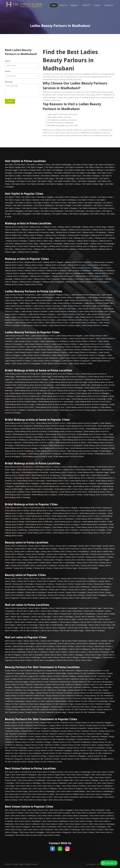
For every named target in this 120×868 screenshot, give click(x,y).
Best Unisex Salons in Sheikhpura (24, 816)
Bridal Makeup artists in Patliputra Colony (50, 467)
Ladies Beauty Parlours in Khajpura (42, 314)
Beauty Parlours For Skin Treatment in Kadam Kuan (25, 696)
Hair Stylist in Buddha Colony (65, 181)
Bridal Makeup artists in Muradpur (26, 478)
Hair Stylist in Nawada (93, 203)
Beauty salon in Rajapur (48, 549)
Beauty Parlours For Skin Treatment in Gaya (91, 750)
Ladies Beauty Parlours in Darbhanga (73, 358)
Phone (8, 71)
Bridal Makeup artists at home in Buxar (50, 451)
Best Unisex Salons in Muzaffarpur (28, 821)
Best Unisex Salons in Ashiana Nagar (33, 800)
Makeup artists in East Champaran (47, 279)
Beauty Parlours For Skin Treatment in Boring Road (24, 671)
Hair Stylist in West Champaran (67, 197)
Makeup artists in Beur (24, 249)
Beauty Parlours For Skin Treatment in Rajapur (58, 676)
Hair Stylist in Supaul (13, 200)
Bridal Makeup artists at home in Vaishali (49, 426)
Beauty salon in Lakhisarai (37, 590)
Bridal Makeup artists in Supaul (67, 510)
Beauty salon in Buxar (56, 595)
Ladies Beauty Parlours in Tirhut (17, 336)
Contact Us (109, 5)
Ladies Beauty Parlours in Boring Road (20, 295)
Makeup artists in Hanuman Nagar (41, 232)
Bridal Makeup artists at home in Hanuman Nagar (68, 382)
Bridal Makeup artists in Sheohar (65, 513)
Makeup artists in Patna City (16, 232)
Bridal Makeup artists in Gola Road (28, 486)
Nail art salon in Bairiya (50, 631)
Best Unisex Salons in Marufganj (28, 783)
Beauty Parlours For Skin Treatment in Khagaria (47, 748)
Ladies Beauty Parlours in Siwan (55, 338)
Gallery (97, 5)
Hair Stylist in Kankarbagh (61, 165)
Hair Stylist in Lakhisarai (103, 205)
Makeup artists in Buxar (94, 279)
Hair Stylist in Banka (60, 214)
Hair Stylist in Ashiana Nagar (93, 184)
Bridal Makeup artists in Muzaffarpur (60, 519)
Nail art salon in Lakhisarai (37, 652)
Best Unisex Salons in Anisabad (66, 797)
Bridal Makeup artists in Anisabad (18, 495)
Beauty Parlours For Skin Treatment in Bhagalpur (67, 756)
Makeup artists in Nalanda (56, 270)
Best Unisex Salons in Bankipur (91, 797)
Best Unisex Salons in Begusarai (59, 832)
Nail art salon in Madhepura (80, 649)
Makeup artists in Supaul (34, 265)
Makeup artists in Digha (38, 246)
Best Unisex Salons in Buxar (92, 829)
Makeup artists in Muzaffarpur (79, 270)
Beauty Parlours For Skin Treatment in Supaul (30, 728)
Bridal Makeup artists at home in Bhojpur (83, 451)
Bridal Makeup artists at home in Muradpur (32, 388)
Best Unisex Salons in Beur (42, 797)
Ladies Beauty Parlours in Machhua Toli (30, 309)
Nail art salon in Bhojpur (70, 657)
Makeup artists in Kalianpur (65, 241)
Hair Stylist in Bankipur (55, 184)
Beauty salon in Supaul (26, 581)
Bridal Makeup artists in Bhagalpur (93, 530)
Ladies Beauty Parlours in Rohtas (64, 344)
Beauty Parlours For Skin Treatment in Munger (33, 742)
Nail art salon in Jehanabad (33, 655)
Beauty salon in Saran (66, 581)
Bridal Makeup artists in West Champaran (95, 508)
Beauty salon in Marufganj (57, 554)
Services (75, 5)
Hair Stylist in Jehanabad (88, 208)
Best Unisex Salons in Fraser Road (18, 794)
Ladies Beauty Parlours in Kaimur (54, 352)
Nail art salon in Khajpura (69, 622)
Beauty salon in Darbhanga (36, 595)
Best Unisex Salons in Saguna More (52, 775)
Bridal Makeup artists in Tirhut (16, 508)
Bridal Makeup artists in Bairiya (71, 495)
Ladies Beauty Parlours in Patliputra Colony (52, 295)
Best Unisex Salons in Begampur (98, 794)
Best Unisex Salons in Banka (84, 832)
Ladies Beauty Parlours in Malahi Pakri (99, 303)
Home (54, 5)
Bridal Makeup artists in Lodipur (82, 481)
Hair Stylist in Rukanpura (104, 165)
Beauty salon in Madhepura (79, 587)
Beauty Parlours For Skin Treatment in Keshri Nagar (73, 698)
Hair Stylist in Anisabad (36, 184)
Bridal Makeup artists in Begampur (45, 492)
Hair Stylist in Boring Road (15, 165)
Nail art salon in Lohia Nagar (28, 619)
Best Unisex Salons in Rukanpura (24, 775)
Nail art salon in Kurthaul (87, 619)
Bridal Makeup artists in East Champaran (92, 527)
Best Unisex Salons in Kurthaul (74, 786)
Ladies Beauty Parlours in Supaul (81, 338)
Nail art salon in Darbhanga (30, 657)
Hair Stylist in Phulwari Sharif (30, 170)
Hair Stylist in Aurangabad (79, 214)
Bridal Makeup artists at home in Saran (69, 429)
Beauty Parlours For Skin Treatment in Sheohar (79, 731)
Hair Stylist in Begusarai (42, 214)
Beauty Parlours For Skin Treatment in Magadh (93, 723)
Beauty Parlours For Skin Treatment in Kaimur (79, 745)
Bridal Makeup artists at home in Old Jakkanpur (36, 385)
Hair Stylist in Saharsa (23, 203)
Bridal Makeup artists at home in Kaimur (71, 443)
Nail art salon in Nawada (14, 649)
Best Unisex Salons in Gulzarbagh (42, 791)
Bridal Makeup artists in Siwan (42, 510)
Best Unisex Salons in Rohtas (16, 818)
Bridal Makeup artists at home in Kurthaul (59, 393)
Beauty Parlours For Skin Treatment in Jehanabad (86, 748)
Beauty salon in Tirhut (13, 578)
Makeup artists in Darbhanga (73, 279)
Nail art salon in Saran (66, 643)
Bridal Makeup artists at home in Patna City (31, 382)
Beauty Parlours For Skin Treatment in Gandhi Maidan (46, 701)
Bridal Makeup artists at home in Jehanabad (65, 445)
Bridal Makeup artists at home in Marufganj (66, 388)
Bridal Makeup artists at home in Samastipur (65, 431)
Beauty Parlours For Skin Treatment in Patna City (69, 679)
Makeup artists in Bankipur (66, 249)
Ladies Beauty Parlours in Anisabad (83, 323)
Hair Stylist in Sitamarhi (31, 200)
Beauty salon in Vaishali (97, 578)
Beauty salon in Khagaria (14, 592)
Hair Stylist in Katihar (13, 208)
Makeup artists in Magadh (53, 262)
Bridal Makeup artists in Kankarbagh (81, 467)
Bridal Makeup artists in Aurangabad (67, 533)
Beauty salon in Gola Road (75, 560)
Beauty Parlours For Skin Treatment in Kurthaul (54, 693)
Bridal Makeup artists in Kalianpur (84, 483)
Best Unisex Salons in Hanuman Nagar (79, 777)
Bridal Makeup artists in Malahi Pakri (76, 475)
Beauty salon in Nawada (14, 587)
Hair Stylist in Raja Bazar (54, 167)
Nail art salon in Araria (83, 660)
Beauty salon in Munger (101, 587)
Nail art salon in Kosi (31, 641)
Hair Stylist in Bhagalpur (22, 214)
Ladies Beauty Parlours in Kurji (89, 309)
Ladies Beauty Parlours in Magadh (69, 336)
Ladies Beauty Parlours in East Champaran (41, 358)
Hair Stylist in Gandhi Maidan (87, 178)
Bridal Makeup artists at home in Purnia (60, 434)
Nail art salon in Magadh (50, 641)
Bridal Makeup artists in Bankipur (44, 495)
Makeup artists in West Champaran (78, 262)
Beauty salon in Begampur (47, 565)
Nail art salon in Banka (23, 660)
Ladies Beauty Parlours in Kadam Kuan (93, 311)
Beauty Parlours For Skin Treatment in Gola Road (32, 698)
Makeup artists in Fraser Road (16, 246)
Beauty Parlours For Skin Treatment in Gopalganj (53, 750)
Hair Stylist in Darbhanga (75, 211)
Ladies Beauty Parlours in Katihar (27, 352)
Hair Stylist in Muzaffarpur (23, 205)
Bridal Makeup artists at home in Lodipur (26, 393)
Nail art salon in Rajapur (50, 611)
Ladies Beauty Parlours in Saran (26, 341)
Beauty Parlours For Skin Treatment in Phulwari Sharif (50, 682)
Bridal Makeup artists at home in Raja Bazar (67, 379)
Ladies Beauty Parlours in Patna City (78, 300)
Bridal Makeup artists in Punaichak (35, 472)
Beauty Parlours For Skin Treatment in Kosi (57, 723)
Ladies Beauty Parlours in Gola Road (71, 314)
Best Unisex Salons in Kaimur (77, 824)
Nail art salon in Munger (101, 649)
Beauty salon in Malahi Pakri (102, 551)
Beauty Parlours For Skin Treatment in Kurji (85, 690)
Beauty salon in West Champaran (74, 578)
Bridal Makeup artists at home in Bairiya (42, 410)
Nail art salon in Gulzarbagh (27, 625)
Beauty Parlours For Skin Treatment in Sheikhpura (40, 731)
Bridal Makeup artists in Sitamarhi (93, 510)
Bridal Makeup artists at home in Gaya (54, 448)
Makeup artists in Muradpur (56, 235)
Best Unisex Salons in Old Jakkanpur (32, 780)
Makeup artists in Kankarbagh (69, 227)
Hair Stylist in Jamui (106, 208)
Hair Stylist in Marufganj (23, 173)
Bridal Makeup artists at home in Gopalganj (21, 448)
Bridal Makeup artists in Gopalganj (37, 527)
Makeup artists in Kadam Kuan (41, 241)
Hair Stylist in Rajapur (35, 167)
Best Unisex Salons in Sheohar (50, 816)
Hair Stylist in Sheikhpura (67, 200)
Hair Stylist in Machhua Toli (64, 173)
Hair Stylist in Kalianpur (91, 176)
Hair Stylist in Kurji (105, 173)
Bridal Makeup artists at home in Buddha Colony (55, 404)
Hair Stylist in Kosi (28, 197)
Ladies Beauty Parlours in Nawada (39, 347)
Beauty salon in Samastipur (23, 584)
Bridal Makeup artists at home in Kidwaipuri (93, 393)
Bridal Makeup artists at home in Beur (50, 407)
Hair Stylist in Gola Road (23, 178)
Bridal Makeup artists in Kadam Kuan (55, 483)
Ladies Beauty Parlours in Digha (43, 320)
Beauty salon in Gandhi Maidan (39, 563)
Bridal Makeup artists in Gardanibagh (39, 489)
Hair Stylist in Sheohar (86, 200)
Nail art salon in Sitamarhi (47, 643)
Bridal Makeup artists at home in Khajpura (92, 396)
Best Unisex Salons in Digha (43, 794)
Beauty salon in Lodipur (55, 557)
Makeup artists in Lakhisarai (62, 273)
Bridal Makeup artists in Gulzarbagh (87, 486)
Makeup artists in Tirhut (14, 262)
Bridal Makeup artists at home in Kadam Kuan (22, 396)
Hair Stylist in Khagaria (69, 208)
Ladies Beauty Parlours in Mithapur (18, 306)
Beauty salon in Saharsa (45, 584)
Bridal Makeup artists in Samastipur (93, 513)
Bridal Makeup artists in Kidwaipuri (26, 483)
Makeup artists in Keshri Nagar (26, 244)
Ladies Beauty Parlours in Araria (80, 363)
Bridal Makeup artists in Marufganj (54, 478)
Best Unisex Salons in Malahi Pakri (60, 780)
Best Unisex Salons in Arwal (26, 835)
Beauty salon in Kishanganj (98, 590)
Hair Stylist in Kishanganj (49, 208)
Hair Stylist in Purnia (58, 203)
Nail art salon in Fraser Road (99, 625)
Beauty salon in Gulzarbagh (15, 563)
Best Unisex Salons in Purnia (40, 818)
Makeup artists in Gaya (23, 279)
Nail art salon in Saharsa (45, 646)
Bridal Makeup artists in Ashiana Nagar (99, 495)
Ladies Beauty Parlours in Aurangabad (26, 363)
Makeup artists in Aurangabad (97, 282)
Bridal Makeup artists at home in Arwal (37, 456)
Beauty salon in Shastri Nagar (90, 546)
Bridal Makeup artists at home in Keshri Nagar (53, 399)
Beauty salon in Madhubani (15, 590)
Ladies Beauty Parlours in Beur (56, 323)
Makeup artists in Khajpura (87, 241)
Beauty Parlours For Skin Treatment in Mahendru (72, 687)
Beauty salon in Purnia (84, 584)
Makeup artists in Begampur (87, 246)
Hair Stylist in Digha (45, 181)
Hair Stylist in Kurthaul (31, 176)
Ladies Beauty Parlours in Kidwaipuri (63, 311)
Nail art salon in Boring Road (16, 608)
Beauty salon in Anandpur (89, 568)
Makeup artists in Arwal (14, 284)
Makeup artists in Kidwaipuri (17, 241)
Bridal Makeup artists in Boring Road (19, 467)
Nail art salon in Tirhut (13, 641)
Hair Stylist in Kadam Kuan (71, 176)
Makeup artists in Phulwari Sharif (68, 232)
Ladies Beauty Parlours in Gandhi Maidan (57, 317)
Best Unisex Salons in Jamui (69, 827)
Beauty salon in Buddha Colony (23, 565)
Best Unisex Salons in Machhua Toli (82, 783)
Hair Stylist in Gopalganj (14, 211)
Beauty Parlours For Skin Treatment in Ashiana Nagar (46, 712)
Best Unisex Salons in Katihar (53, 824)
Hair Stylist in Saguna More (15, 167)
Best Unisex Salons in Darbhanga (67, 829)
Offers (86, 5)
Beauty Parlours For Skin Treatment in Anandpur (87, 712)
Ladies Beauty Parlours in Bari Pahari (29, 323)
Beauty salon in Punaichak (91, 549)
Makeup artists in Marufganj (79, 235)
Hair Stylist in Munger (63, 205)
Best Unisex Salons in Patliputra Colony (48, 772)
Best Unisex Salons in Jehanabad (44, 827)
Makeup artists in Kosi (33, 262)
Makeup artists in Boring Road (16, 227)
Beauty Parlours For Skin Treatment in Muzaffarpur (56, 739)
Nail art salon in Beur (99, 628)
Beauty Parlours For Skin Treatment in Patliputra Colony (67, 671)
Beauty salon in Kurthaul (75, 557)
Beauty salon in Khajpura (53, 560)
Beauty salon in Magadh (50, 578)
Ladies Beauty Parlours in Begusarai (76, 361)
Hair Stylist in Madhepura (44, 205)
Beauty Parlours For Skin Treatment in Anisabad (39, 709)
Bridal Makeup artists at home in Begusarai (45, 454)
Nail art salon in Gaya (93, 655)
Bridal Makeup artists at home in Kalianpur (58, 396)
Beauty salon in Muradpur (36, 554)
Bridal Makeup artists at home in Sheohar (31, 431)
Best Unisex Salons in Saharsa (102, 816)
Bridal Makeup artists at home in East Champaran (90, 448)
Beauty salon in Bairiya (43, 568)
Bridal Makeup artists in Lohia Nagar (31, 481)
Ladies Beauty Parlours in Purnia (91, 344)
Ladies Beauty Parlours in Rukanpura (40, 298)
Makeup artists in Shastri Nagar (94, 227)
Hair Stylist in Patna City (94, 167)
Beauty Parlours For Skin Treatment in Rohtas (84, 734)
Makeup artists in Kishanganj (17, 276)
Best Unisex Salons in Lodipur (49, 786)
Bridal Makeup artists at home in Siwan (81, 426)
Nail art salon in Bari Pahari (78, 628)
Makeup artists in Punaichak (103, 230)
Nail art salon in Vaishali (98, 641)
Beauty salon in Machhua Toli (102, 554)
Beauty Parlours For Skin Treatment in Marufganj (33, 687)
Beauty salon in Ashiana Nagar (65, 568)
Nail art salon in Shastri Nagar (90, 608)
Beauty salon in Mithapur (14, 554)
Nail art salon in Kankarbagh (66, 608)
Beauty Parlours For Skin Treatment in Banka (42, 759)
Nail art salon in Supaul (26, 643)
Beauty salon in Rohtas (65, 584)
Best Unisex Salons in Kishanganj (102, 824)
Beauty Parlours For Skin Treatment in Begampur (31, 707)
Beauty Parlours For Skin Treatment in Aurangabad (80, 759)
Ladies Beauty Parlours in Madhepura (19, 350)
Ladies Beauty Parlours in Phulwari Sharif (35, 303)
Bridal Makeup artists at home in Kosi (51, 423)
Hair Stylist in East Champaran (52, 211)
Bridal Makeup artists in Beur (99, 492)
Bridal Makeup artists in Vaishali (17, 510)
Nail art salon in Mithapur (20, 617)
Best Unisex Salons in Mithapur (87, 780)
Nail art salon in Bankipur (30, 631)
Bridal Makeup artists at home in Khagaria (31, 445)
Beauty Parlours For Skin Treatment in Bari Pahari (70, 707)
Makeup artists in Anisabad (44, 249)
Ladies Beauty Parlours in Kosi (43, 336)
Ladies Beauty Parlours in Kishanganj (83, 352)
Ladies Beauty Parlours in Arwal (54, 363)
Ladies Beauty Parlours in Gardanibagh (89, 317)
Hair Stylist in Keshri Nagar (44, 178)
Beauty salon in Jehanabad (36, 592)
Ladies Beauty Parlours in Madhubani (77, 350)
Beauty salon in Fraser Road (87, 563)
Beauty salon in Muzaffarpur (56, 587)
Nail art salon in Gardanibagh (76, 625)
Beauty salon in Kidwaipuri (96, 557)
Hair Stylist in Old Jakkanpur (53, 170)
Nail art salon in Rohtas (65, 646)
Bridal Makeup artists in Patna (88, 516)
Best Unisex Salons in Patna (63, 818)
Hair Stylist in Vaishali (88, 197)
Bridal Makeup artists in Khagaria (67, 524)
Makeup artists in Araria (33, 284)
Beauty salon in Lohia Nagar (16, 557)
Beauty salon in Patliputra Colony (41, 546)
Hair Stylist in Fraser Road (26, 181)
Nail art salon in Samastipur (24, 646)
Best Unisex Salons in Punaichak (23, 777)
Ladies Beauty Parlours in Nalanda (67, 347)
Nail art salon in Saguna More (28, 611)
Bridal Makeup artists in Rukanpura (30, 470)
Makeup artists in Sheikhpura (98, 265)
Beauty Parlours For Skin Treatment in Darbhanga (62, 753)
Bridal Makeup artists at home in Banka (78, 454)
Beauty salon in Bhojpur (76, 595)
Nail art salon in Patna (103, 646)
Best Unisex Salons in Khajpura (71, 789)
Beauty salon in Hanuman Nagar (27, 551)
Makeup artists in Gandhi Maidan (76, 244)
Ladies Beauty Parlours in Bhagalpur (46, 361)
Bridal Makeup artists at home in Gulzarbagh (89, 399)
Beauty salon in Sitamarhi (46, 581)
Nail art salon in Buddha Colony (32, 628)
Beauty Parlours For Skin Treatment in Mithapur (64, 684)
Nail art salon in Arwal (65, 660)
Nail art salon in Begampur (56, 628)
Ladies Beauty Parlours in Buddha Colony (72, 320)
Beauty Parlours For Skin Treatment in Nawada (89, 736)
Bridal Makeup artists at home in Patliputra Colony (61, 374)
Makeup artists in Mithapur (33, 235)
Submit (10, 101)
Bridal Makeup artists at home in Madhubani (79, 440)
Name (8, 61)
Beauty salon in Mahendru (79, 554)
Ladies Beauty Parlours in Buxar (102, 358)
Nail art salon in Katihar (58, 652)
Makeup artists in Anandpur (28, 252)
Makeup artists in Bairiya (88, 249)
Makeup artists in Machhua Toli (17, 238)
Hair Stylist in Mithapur (95, 170)
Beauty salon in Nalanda (35, 587)
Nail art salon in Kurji (49, 619)
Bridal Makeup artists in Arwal (93, 533)
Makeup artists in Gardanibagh (102, 244)
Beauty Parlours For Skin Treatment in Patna (52, 736)
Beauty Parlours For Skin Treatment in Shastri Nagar (46, 673)
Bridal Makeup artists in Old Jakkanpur (46, 475)
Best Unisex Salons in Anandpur (61, 800)
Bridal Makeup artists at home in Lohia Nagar (69, 390)
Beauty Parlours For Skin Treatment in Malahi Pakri (24, 684)
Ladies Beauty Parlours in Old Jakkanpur (67, 303)
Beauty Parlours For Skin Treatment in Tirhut (22, 723)
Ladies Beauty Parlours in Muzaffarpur (96, 347)
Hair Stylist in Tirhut (12, 197)
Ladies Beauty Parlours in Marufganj (76, 306)
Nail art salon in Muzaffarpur (57, 649)
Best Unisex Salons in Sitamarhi (84, 813)
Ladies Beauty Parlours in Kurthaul (34, 311)
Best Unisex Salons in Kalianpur (45, 789)
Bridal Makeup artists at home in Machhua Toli (32, 390)
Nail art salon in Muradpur (41, 617)
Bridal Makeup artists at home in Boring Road (22, 374)
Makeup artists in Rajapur (57, 230)
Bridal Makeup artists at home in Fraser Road (92, 402)
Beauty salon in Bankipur (23, 568)
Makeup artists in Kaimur (104, 273)
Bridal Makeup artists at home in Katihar (38, 443)
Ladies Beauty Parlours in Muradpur (47, 306)
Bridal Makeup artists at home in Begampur (92, 404)
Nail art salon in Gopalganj (73, 655)
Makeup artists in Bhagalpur (30, 282)
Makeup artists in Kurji (64, 238)
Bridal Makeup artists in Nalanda (32, 519)
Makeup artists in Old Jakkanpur (94, 232)
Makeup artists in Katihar (84, 273)
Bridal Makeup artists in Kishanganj (39, 524)
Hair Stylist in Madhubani (82, 205)
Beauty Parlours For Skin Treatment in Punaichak (30, 679)
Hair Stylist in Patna (75, 203)
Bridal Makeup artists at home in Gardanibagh (56, 402)
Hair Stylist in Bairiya (73, 184)
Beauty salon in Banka (29, 598)
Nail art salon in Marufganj (63, 617)
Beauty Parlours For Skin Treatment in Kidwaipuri (93, 693)
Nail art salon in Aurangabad (44, 660)
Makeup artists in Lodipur (84, 238)
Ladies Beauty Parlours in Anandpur (95, 325)
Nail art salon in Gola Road (91, 622)
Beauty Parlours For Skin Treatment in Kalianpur (64, 696)
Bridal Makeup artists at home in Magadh (82, 423)
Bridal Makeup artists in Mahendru (82, 478)
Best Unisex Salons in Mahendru (55, 783)
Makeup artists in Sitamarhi (55, 265)
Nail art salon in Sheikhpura (87, 643)
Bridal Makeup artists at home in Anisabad (82, 407)
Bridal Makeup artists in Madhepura (89, 519)
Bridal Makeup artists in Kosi (40, 508)
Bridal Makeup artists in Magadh (65, 508)
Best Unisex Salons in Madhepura (55, 821)
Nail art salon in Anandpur (95, 631)
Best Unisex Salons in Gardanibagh (100, 791)
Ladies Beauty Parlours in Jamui (64, 355)
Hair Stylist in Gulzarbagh (65, 178)
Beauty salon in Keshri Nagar (98, 560)
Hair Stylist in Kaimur (30, 208)
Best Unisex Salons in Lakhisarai (27, 824)
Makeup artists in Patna (14, 270)
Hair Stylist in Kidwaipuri (50, 176)
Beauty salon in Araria (89, 598)
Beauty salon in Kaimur (77, 590)
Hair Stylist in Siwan (105, 197)
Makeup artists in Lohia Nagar (42, 238)
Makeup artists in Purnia (102, 268)
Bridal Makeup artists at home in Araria (69, 456)
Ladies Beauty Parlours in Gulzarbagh (26, 317)
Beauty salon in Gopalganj (76, 592)
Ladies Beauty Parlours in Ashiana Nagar (64, 325)
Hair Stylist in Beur (19, 184)
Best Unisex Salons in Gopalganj (93, 827)
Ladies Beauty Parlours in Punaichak (49, 300)
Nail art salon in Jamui (53, 655)
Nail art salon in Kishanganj (99, 652)
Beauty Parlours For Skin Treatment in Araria (45, 762)
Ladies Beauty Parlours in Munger (48, 350)
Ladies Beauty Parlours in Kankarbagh (85, 295)
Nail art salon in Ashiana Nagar (72, 631)
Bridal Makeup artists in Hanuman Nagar (93, 472)
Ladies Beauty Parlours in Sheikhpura (54, 341)
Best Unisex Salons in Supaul (59, 813)
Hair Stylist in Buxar (93, 211)
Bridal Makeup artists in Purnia (63, 516)
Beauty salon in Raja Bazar (69, 549)
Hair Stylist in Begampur (87, 181)
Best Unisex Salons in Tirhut (16, 810)
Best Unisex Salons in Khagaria (18, 827)
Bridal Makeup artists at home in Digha (20, 404)
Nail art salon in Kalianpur (48, 622)
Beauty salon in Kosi (31, 578)
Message (9, 82)
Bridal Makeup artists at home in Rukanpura (70, 377)
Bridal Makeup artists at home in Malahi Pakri (73, 385)
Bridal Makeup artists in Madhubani (39, 522)
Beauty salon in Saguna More (26, 549)
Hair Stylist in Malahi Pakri (75, 170)
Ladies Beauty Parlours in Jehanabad (36, 355)
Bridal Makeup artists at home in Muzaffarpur (84, 437)
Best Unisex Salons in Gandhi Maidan (71, 791)
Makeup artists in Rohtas (81, 268)
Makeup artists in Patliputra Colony (43, 227)
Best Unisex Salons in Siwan (36, 813)
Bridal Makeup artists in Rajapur (88, 470)
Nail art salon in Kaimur (78, 652)
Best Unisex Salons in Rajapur (78, 775)
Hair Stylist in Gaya (32, 211)
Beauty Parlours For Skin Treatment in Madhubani (72, 742)
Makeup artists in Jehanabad (63, 276)
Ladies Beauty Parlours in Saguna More (70, 298)
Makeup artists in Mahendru (102, 235)
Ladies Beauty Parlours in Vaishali (28, 338)
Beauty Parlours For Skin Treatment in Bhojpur (29, 756)
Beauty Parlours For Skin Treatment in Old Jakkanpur (92, 682)
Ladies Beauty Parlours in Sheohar (83, 341)
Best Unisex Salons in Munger (81, 821)
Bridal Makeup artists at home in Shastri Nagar (34, 377)
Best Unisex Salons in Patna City (50, 777)
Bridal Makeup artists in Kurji (57, 481)
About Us (63, 5)
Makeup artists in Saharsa (60, 268)
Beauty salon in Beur (89, 565)
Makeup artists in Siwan (14, 265)
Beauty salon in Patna (103, 584)
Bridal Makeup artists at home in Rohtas (28, 434)
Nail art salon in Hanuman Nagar (33, 614)
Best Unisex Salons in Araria (49, 835)
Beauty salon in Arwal (71, 598)
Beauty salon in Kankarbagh (66, 546)
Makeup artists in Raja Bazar (79, 230)
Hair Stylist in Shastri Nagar (83, 165)
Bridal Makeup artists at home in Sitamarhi (37, 429)
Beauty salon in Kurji (36, 557)
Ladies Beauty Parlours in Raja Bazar (19, 300)
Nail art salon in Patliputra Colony (41, 608)
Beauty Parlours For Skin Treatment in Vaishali (67, 725)
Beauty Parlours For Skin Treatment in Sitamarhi (68, 728)
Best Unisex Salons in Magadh (61, 810)
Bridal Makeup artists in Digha (96, 489)
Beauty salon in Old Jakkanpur (78, 551)
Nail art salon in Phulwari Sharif (59, 614)
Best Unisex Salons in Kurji (26, 786)
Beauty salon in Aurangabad (50, 598)
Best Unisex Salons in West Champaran (90, 810)
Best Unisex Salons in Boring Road (18, 772)
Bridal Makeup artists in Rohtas (38, 516)
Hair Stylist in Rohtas (41, 203)
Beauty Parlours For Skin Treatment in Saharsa (47, 734)
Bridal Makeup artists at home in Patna (92, 434)
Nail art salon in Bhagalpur (91, 657)
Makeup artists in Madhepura (104, 270)
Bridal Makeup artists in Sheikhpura (38, 513)
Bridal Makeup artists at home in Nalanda (49, 437)
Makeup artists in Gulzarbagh (51, 244)
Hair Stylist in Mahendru (43, 173)
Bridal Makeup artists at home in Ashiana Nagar (78, 410)
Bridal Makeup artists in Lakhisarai (68, 522)
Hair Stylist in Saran (49, 200)
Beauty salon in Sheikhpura (87, 581)
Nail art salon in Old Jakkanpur (84, 614)
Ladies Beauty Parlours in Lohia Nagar (61, 309)
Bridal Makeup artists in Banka (39, 533)
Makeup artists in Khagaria (40, 276)
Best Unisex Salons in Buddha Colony (70, 794)
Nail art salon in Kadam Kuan (26, 622)
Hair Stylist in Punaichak (74, 167)
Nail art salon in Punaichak (94, 611)
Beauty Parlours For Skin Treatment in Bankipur (77, 709)
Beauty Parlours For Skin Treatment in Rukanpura (87, 673)
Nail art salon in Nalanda (35, 649)
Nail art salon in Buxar (50, 657)
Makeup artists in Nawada (35, 270)
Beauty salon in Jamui (56, 592)
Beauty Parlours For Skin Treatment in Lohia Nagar (47, 690)
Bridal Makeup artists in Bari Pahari (73, 492)
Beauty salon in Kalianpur (32, 560)
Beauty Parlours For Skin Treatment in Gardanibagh (88, 701)
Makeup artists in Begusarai (53, 282)
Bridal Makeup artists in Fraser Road (69, 489)
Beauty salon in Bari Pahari (69, 565)
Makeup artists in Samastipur (38, 268)
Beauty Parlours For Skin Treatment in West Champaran (26, 725)
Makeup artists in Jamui (84, 276)
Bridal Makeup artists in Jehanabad (94, 524)
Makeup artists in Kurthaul (105, 238)
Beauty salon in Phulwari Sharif (53, 551)
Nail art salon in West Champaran (74, 641)
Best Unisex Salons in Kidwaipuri (100, 786)
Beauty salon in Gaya (96, 592)
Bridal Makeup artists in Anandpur (18, 497)
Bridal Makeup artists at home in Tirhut (20, 423)
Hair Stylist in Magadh (45, 197)
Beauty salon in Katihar (58, 590)
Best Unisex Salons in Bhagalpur (32, 832)
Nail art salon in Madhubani (15, 652)
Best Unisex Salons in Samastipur (76, 816)
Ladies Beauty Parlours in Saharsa (37, 344)
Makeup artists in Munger (16, 273)
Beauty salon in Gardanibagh (64, 563)
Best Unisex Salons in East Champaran (38, 829)
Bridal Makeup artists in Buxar (40, 530)
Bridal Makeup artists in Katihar (94, 522)
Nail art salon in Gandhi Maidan (51, 625)
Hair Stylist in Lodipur (13, 176)
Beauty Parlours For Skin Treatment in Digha (57, 704)
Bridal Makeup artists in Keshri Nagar (58, 486)
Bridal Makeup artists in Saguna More (60, 470)
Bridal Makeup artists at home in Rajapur (33, 379)
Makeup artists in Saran (77, 265)
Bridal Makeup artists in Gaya (63, 527)
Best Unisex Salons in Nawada (87, 818)
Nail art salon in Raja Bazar (71, 611)
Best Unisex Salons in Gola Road (97, 789)
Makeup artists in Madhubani (38, 273)
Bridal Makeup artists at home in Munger (45, 440)
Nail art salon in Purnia (84, 646)
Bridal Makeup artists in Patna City (63, 472)
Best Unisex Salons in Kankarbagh (78, 772)
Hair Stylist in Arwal (98, 214)
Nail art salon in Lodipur (67, 619)
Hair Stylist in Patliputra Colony (38, 165)
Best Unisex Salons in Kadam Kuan (18, 789)
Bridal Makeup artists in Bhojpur (66, 530)
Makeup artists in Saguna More (34, 230)
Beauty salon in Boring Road (16, 546)
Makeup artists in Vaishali (103, 262)
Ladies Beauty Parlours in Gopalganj (91, 355)
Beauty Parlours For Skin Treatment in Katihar (42, 745)
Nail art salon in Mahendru (85, 617)
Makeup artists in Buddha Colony (62, 246)
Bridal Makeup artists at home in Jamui (99, 445)
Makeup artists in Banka (75, 282)
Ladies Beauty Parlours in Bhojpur (18, 361)
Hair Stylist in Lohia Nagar (86, 173)
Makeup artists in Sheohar (15, 268)
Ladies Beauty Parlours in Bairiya (35, 325)
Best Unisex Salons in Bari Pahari (17, 797)
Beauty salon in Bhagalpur (97, 595)
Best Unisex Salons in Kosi (38, 810)
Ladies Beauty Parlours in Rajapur (100, 298)
